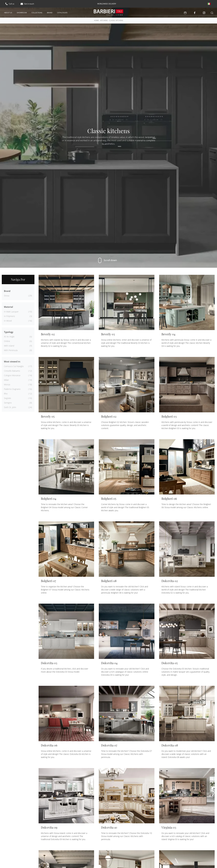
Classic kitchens (116, 20)
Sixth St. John (10, 407)
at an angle (9, 336)
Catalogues (62, 12)
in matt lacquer (11, 311)
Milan (6, 380)
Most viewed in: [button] (12, 361)
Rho (6, 393)
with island (9, 346)
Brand (50, 12)
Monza (7, 384)
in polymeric (10, 316)
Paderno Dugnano (12, 389)
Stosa (7, 295)
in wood (8, 321)
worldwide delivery (107, 4)
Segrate (8, 398)
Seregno (8, 403)
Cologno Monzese (12, 375)
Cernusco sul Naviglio (14, 366)
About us (8, 12)
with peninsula (11, 350)
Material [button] (8, 307)
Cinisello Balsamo (12, 371)
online (7, 341)
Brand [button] (7, 291)
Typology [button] (9, 332)
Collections (37, 12)
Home (96, 20)
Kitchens (104, 20)
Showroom (22, 12)
